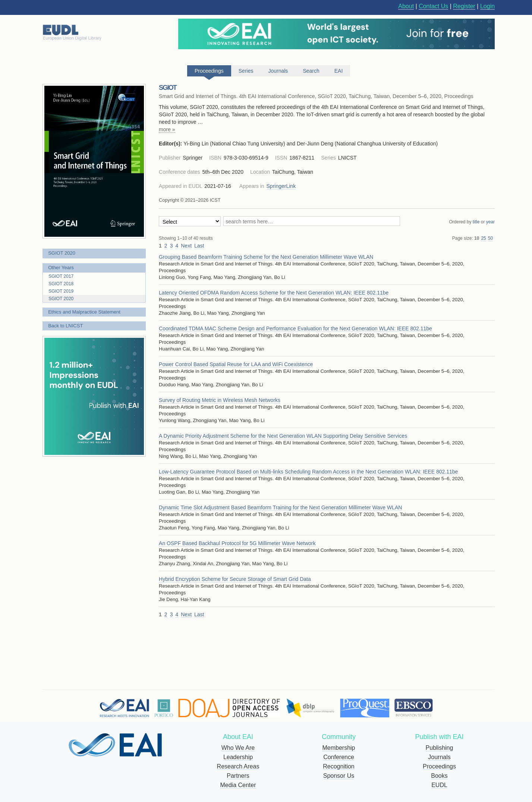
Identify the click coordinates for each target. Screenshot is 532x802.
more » (167, 129)
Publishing (440, 748)
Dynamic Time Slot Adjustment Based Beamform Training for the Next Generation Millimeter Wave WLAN (280, 507)
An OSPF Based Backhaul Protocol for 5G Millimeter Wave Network (237, 543)
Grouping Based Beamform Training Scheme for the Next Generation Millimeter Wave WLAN (266, 257)
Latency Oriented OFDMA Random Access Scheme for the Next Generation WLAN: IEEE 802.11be (274, 293)
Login (487, 6)
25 (483, 238)
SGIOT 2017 (61, 276)
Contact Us (433, 6)
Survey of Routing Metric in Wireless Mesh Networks (220, 400)
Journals (439, 757)
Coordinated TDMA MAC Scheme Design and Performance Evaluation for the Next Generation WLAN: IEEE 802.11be (295, 328)
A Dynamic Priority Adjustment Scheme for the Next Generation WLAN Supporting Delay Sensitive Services (283, 436)
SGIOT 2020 (62, 253)
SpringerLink (281, 186)
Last (199, 246)
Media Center (238, 785)
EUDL (439, 785)
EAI (339, 71)
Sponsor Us (339, 776)
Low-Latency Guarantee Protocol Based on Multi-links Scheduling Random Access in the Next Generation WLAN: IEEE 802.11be (308, 472)
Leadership (238, 757)
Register (464, 6)
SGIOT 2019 (61, 291)
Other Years (61, 268)
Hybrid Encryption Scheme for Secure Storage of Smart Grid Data (235, 579)
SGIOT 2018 (61, 284)
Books (439, 776)
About (406, 6)
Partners (238, 776)
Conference (339, 757)
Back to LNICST (65, 326)
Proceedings (439, 766)
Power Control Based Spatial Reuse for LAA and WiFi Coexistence (236, 364)
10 (477, 238)
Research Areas (238, 766)
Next (186, 246)
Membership (339, 748)
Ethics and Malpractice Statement (84, 312)
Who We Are (238, 748)
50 (490, 238)
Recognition (339, 766)
